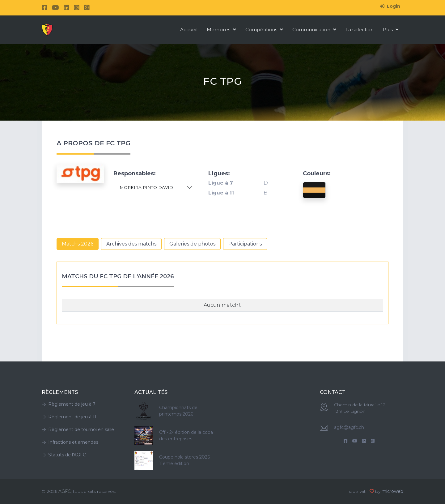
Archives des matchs (131, 244)
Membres (221, 30)
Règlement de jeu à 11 (69, 417)
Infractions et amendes (70, 442)
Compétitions (264, 30)
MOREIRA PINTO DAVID (146, 187)
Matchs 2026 (78, 244)
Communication (314, 30)
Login (390, 6)
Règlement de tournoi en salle (78, 429)
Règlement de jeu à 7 (69, 404)
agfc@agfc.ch (349, 427)
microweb (392, 491)
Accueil (189, 30)
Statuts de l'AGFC (64, 455)
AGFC (65, 491)
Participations (245, 244)
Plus (391, 30)
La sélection (360, 30)
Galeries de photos (192, 244)
